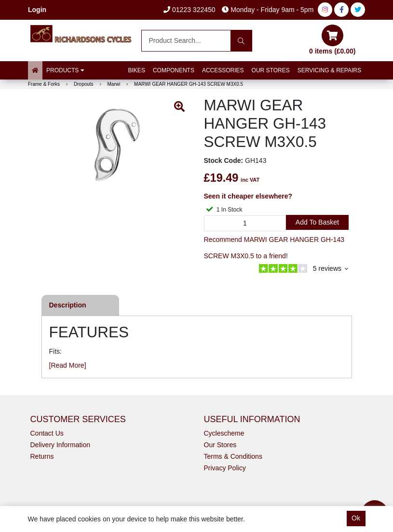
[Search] (241, 41)
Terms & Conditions (233, 456)
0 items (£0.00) (332, 40)
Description (68, 305)
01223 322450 (189, 10)
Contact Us (47, 433)
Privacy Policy (225, 468)
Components (174, 70)
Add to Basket (317, 222)
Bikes (137, 70)
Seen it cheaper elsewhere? (248, 196)
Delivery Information (61, 445)
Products (65, 70)
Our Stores (271, 70)
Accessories (223, 70)
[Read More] (68, 365)
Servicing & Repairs (329, 70)
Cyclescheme (224, 433)
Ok (356, 518)
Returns (42, 456)
